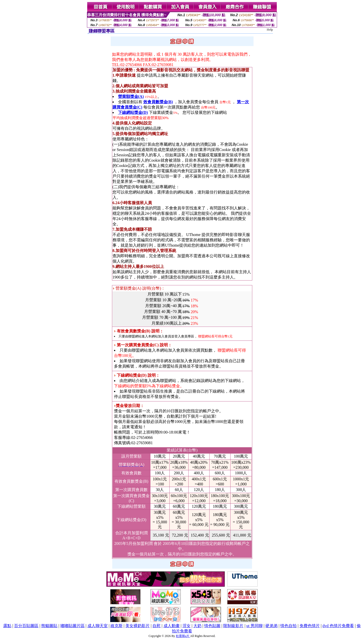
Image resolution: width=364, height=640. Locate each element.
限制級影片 (233, 626)
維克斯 (117, 626)
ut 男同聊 (255, 626)
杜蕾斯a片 (183, 636)
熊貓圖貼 (49, 626)
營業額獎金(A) (131, 97)
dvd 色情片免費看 (338, 626)
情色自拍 (288, 626)
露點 (7, 626)
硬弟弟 (271, 626)
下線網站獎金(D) (133, 112)
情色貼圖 (212, 626)
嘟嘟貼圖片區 (73, 626)
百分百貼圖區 (26, 626)
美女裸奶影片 (138, 626)
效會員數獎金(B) (158, 102)
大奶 (197, 626)
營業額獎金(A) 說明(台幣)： (139, 288)
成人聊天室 (98, 626)
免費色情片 (310, 626)
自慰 (156, 626)
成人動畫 (172, 626)
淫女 (187, 626)
